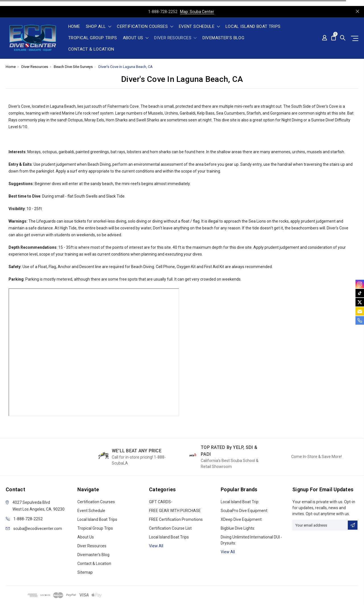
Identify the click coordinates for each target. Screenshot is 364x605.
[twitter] (360, 302)
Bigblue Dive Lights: (238, 528)
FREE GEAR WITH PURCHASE (175, 511)
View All (228, 552)
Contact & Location (91, 49)
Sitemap (85, 572)
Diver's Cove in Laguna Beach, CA (126, 67)
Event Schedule (199, 27)
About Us (136, 38)
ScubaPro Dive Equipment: (244, 511)
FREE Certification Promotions (176, 519)
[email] (360, 311)
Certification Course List (170, 528)
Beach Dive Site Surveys (73, 67)
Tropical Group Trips (93, 38)
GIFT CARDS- (161, 502)
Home (74, 27)
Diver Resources (175, 38)
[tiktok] (360, 293)
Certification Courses (145, 27)
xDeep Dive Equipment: (242, 519)
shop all (99, 27)
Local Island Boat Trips (253, 27)
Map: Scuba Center (197, 12)
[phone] (360, 320)
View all (156, 546)
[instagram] (360, 284)
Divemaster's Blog (223, 38)
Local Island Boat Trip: (240, 502)
